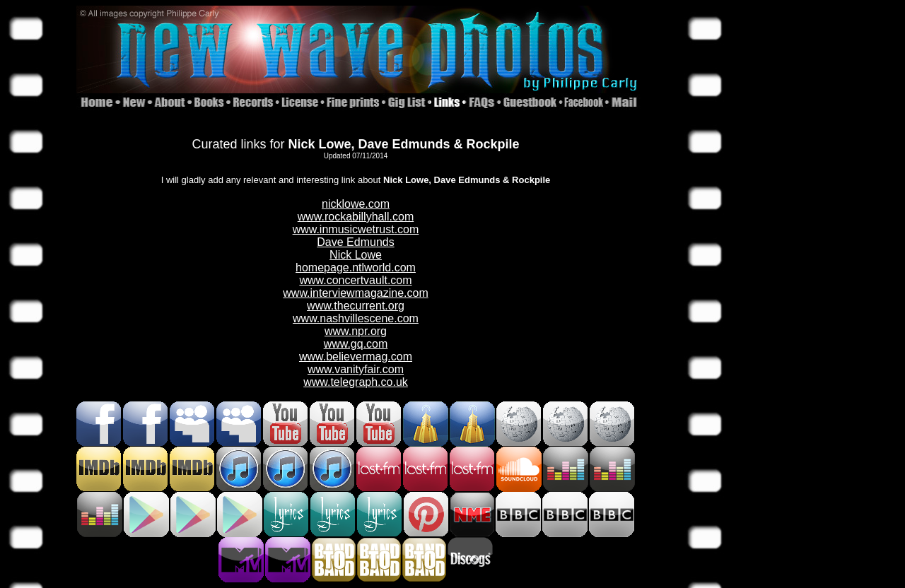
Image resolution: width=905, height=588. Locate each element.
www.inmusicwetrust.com (356, 229)
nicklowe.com (356, 204)
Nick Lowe (356, 255)
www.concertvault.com (355, 280)
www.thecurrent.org (356, 306)
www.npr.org (356, 331)
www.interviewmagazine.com (355, 293)
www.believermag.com (356, 357)
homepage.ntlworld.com (356, 267)
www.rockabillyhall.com (356, 217)
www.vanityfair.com (356, 369)
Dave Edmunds (355, 242)
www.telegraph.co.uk (356, 382)
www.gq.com (356, 344)
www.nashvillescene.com (356, 318)
